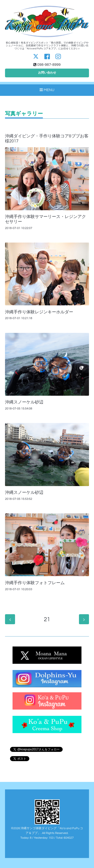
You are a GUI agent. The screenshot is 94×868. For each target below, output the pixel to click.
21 (47, 620)
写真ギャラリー (24, 114)
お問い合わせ (47, 73)
